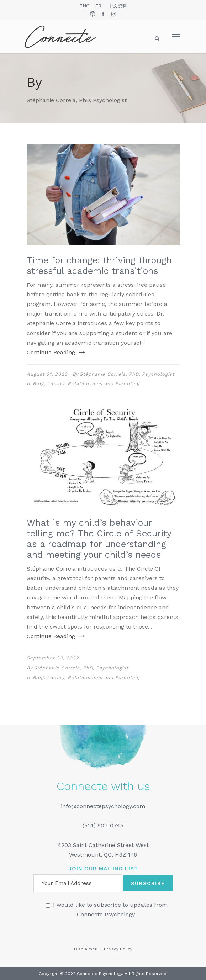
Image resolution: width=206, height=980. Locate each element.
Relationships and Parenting (104, 384)
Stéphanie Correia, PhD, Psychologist (127, 374)
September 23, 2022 (53, 658)
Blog (38, 384)
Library (56, 384)
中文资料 (118, 6)
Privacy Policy (118, 949)
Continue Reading (56, 352)
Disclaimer (85, 949)
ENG (84, 6)
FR (98, 6)
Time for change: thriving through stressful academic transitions (99, 266)
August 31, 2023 (47, 374)
